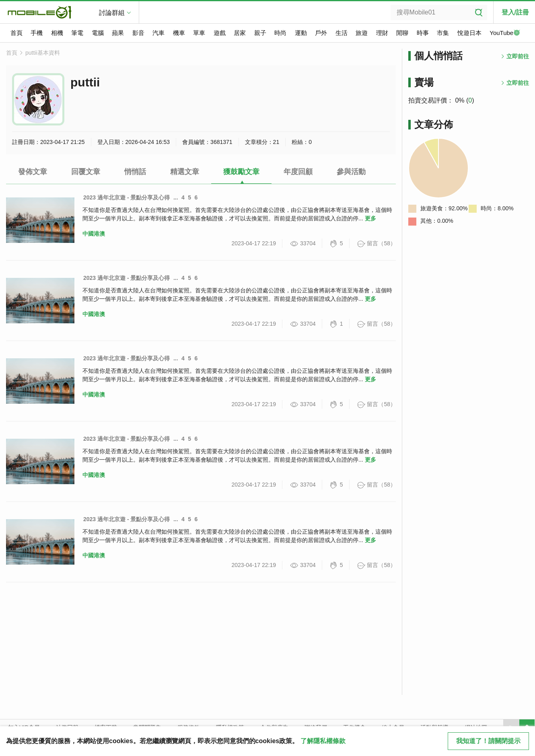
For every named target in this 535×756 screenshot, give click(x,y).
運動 (301, 33)
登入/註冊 (515, 12)
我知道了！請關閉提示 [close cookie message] (488, 741)
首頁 (16, 33)
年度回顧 (298, 172)
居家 (240, 33)
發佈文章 (33, 172)
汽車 (158, 33)
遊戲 (220, 33)
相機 (57, 33)
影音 (138, 33)
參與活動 (351, 172)
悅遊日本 (469, 33)
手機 (37, 33)
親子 (260, 33)
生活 (342, 33)
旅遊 (362, 33)
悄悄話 (135, 172)
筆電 (77, 33)
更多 (370, 218)
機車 (179, 33)
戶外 (321, 33)
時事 (423, 33)
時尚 (280, 33)
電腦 (98, 33)
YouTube (505, 33)
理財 (382, 33)
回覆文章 (86, 172)
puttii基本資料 (43, 53)
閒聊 (402, 33)
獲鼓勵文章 (241, 172)
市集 (443, 33)
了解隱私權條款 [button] (323, 741)
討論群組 (112, 13)
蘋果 (118, 33)
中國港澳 (94, 234)
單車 (199, 33)
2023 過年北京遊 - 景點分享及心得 (127, 197)
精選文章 (185, 172)
